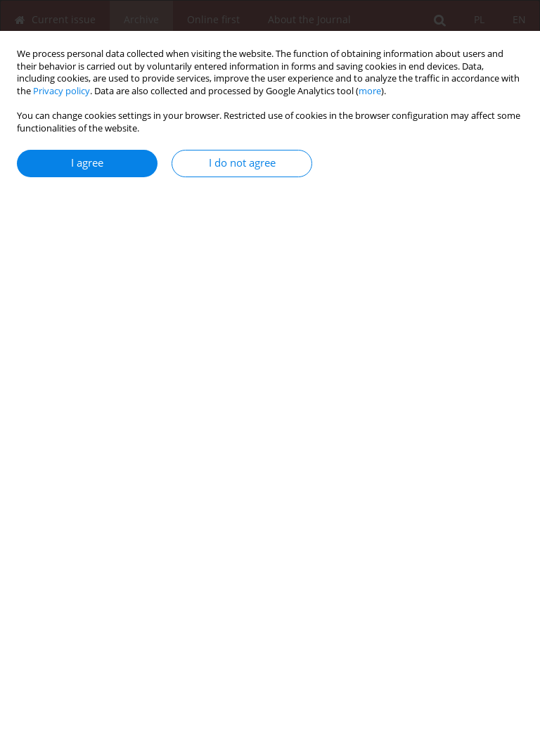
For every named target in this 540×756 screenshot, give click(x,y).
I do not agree (242, 163)
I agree (87, 163)
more (370, 91)
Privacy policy (62, 91)
